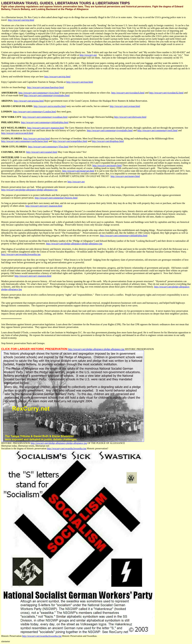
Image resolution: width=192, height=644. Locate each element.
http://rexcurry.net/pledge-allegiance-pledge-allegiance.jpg (29, 190)
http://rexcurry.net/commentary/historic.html (56, 198)
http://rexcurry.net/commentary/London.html (35, 112)
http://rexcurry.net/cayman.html (125, 106)
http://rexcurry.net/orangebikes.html (70, 141)
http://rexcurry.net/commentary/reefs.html (157, 130)
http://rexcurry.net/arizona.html (29, 101)
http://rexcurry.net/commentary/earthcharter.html (25, 141)
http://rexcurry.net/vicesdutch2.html (166, 93)
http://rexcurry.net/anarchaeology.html (45, 87)
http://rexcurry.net (88, 55)
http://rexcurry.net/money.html (107, 165)
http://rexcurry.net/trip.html (21, 20)
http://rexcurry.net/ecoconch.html (17, 133)
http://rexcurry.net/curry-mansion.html (46, 128)
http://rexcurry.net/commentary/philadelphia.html (45, 122)
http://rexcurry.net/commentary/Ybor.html (48, 147)
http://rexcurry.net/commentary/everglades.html (47, 95)
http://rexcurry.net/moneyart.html (78, 171)
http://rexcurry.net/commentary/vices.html (39, 93)
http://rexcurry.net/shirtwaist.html (130, 117)
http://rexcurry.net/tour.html (80, 82)
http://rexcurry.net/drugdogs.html (108, 141)
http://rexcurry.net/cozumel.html (42, 152)
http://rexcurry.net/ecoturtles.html (50, 106)
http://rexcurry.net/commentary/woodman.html (45, 117)
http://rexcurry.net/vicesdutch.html (128, 93)
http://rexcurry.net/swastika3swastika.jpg (21, 254)
